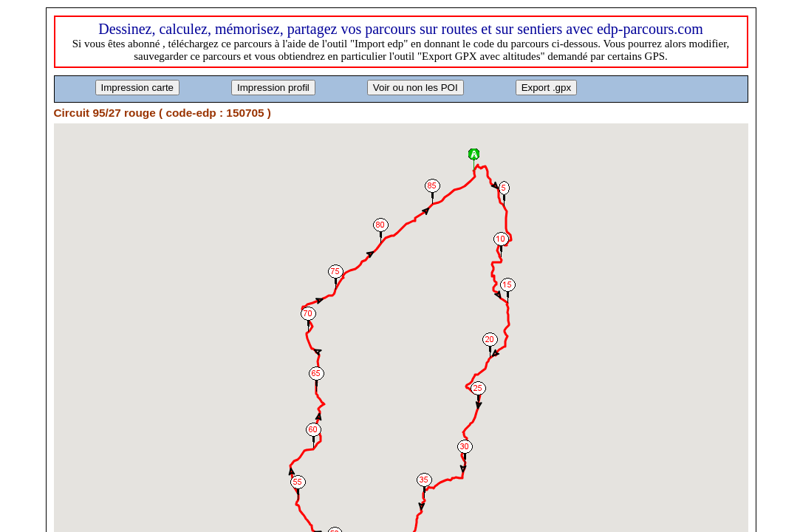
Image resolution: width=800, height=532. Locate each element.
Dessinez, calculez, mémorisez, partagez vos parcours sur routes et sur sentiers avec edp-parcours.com (401, 29)
